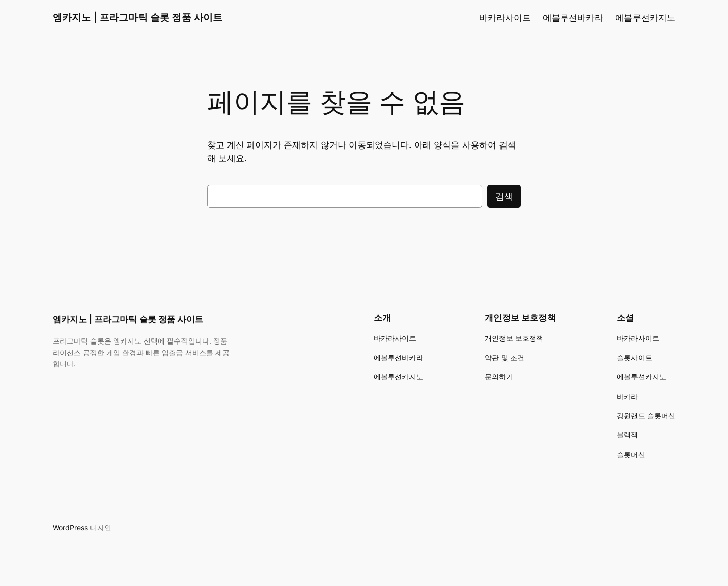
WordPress (70, 528)
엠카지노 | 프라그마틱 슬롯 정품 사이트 (138, 17)
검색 (504, 197)
